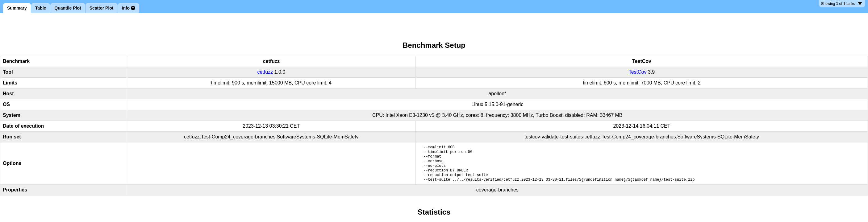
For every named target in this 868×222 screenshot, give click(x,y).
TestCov (638, 72)
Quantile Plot (68, 8)
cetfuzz (265, 72)
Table (41, 8)
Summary (17, 8)
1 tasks (841, 4)
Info (129, 8)
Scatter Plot (102, 8)
